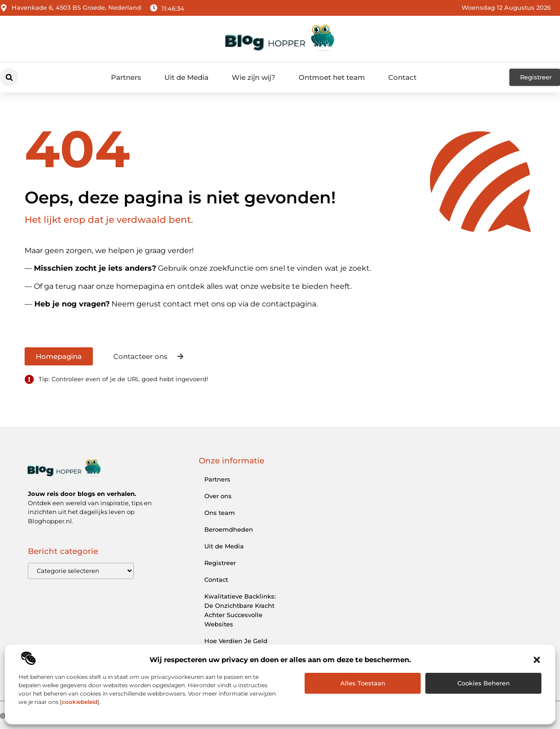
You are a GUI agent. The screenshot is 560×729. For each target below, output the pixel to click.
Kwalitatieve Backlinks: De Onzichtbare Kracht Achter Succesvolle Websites (240, 610)
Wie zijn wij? (254, 77)
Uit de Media (186, 77)
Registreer (220, 563)
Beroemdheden (229, 529)
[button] (537, 660)
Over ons (218, 496)
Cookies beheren (484, 683)
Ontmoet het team (332, 77)
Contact (402, 77)
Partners (126, 77)
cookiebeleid (80, 702)
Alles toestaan (363, 683)
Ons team (220, 513)
